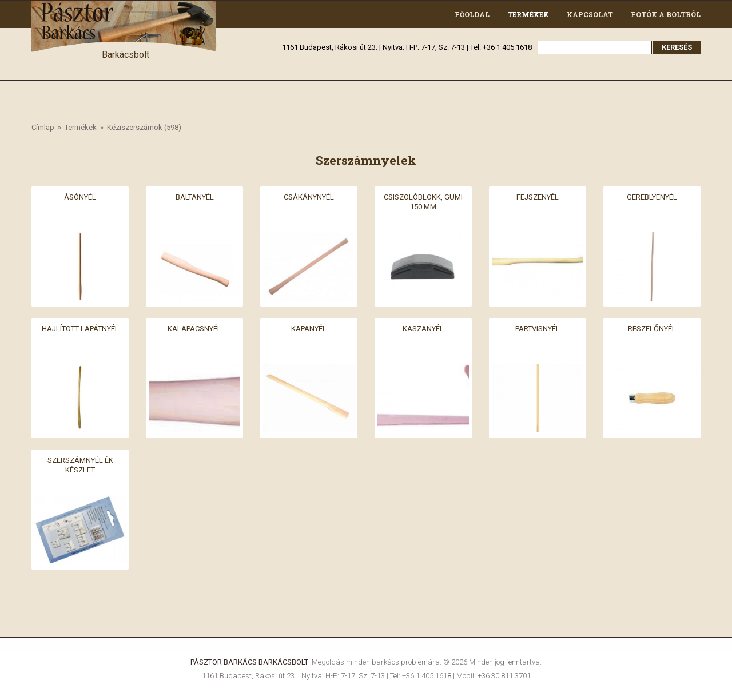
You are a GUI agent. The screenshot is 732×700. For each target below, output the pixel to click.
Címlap (43, 127)
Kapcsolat (590, 14)
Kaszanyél (423, 329)
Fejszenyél (538, 197)
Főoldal (472, 14)
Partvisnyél (538, 329)
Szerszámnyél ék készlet (80, 465)
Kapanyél (309, 329)
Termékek (528, 14)
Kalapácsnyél (194, 329)
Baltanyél (195, 197)
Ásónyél (80, 197)
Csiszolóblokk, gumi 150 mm (423, 202)
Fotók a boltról (666, 14)
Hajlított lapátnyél (80, 329)
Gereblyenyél (652, 197)
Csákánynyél (309, 197)
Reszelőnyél (652, 329)
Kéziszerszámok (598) (144, 127)
